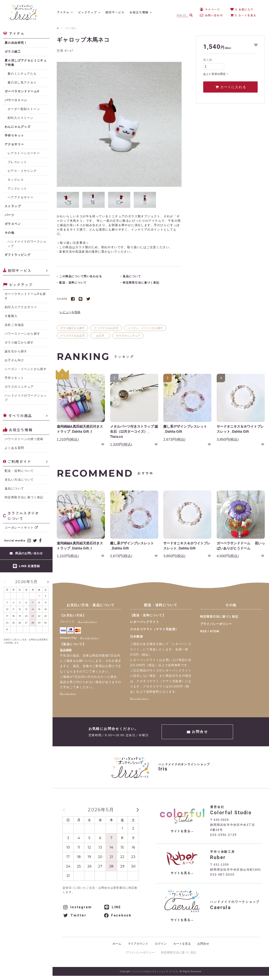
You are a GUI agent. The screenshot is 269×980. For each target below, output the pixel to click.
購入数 (208, 60)
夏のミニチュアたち (22, 74)
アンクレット (17, 188)
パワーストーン (16, 100)
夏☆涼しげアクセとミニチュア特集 (26, 63)
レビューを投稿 (70, 312)
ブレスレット (17, 162)
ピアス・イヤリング (22, 171)
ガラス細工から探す (72, 328)
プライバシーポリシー (216, 624)
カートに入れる (231, 87)
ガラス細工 (71, 28)
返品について (14, 488)
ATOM (215, 631)
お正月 (100, 336)
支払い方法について (19, 480)
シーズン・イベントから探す (145, 328)
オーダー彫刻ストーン (24, 109)
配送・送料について (19, 471)
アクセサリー (14, 144)
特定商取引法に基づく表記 (24, 497)
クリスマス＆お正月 (106, 328)
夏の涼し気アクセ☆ (22, 82)
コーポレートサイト (21, 528)
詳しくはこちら (87, 622)
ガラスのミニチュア (128, 336)
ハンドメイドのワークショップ (27, 244)
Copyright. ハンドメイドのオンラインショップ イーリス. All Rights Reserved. (161, 971)
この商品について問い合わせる (81, 276)
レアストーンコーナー (24, 153)
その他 (9, 233)
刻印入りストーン (20, 118)
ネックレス (16, 180)
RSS (203, 631)
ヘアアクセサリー (20, 197)
